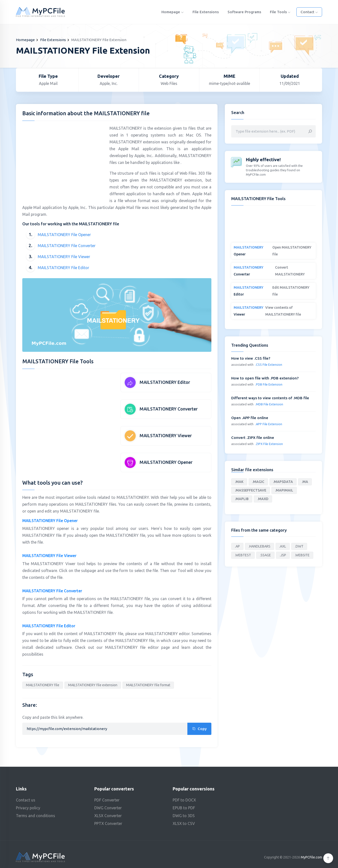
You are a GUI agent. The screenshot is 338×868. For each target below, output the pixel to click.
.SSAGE (265, 555)
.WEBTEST (243, 555)
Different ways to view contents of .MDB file (270, 398)
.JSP (283, 555)
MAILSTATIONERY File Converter (67, 246)
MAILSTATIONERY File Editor (63, 268)
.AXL (283, 546)
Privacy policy (28, 808)
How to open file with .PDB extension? (265, 378)
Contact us (26, 800)
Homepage (173, 12)
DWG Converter (108, 808)
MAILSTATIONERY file (43, 685)
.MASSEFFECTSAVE (251, 490)
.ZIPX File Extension (269, 444)
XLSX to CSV (184, 823)
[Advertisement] (63, 159)
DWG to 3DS (184, 816)
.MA (305, 482)
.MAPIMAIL (284, 490)
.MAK (239, 482)
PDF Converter (107, 800)
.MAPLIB (242, 499)
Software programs (244, 12)
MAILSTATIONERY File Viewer (64, 257)
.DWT (299, 546)
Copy (199, 729)
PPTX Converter (108, 823)
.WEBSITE (302, 555)
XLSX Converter (108, 816)
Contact (309, 12)
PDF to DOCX (184, 800)
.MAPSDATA (283, 482)
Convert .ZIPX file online (253, 438)
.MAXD (263, 499)
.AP (237, 546)
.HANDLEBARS (260, 546)
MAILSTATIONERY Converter (169, 409)
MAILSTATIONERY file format (148, 685)
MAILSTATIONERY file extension (93, 685)
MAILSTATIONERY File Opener (64, 235)
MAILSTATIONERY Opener (166, 462)
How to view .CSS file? (251, 358)
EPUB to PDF (184, 808)
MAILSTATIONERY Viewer (166, 435)
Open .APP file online (250, 418)
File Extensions (206, 12)
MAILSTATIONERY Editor (165, 382)
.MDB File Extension (269, 404)
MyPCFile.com (311, 857)
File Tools (280, 12)
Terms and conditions (36, 816)
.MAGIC (258, 482)
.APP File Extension (269, 424)
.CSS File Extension (269, 365)
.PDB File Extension (269, 384)
